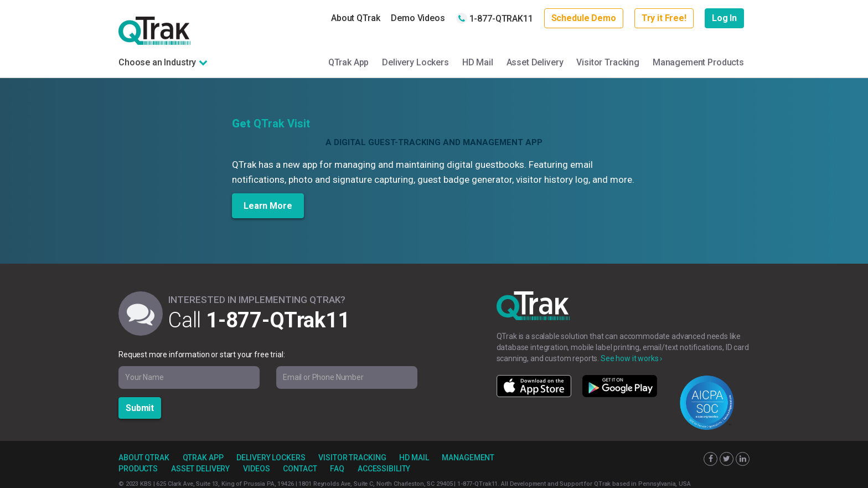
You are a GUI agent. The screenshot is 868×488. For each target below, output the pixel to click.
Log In (724, 18)
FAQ (337, 469)
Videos (256, 469)
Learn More (268, 206)
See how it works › (631, 358)
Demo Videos (418, 18)
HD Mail (478, 62)
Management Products (698, 62)
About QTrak (355, 18)
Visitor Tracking (608, 62)
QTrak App (349, 62)
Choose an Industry (157, 62)
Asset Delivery (535, 62)
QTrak (155, 31)
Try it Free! (664, 18)
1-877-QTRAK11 (495, 18)
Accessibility (384, 469)
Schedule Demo (584, 18)
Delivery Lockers (415, 62)
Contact (300, 469)
